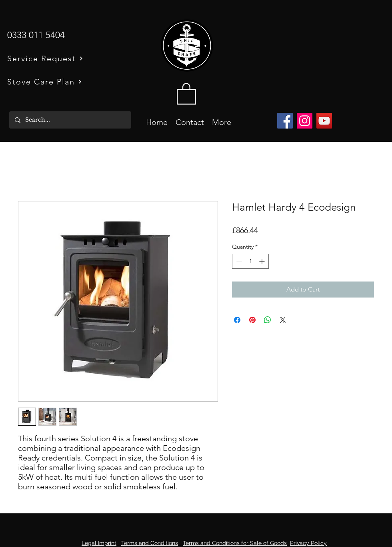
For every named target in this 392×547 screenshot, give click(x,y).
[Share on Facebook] (237, 320)
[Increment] (263, 261)
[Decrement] (238, 261)
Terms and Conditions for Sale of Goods (235, 543)
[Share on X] (283, 320)
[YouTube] (324, 121)
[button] (186, 93)
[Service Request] (58, 58)
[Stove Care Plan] (58, 81)
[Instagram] (305, 121)
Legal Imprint (99, 543)
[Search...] (70, 120)
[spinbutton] (250, 261)
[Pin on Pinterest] (252, 320)
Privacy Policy (308, 543)
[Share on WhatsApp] (268, 320)
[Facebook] (285, 121)
